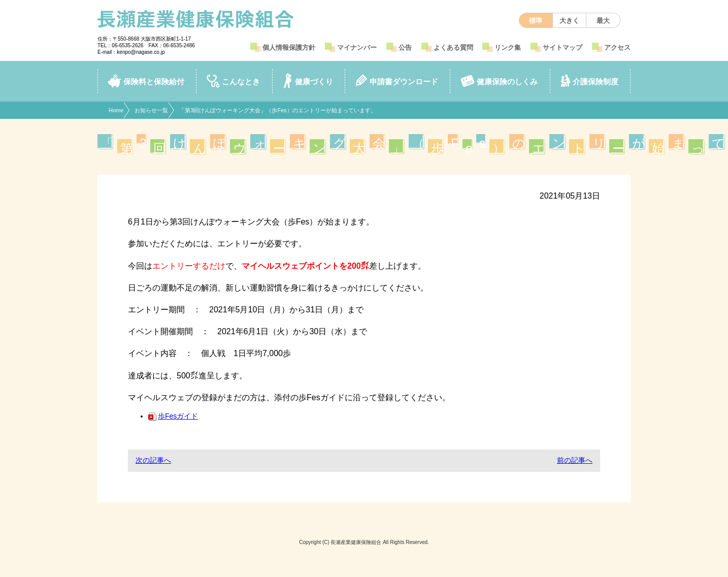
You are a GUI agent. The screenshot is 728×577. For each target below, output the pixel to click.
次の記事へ (153, 460)
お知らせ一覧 (151, 110)
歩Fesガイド (173, 416)
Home (116, 110)
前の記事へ (575, 460)
